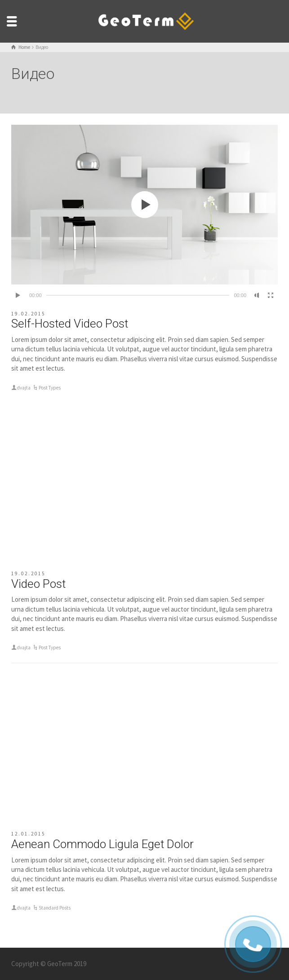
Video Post (38, 584)
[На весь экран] (271, 295)
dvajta (24, 388)
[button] (145, 205)
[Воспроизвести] (18, 295)
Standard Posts (55, 908)
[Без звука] (257, 295)
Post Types (50, 388)
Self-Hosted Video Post (70, 324)
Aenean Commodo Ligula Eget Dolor (102, 844)
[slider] (138, 295)
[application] (144, 205)
